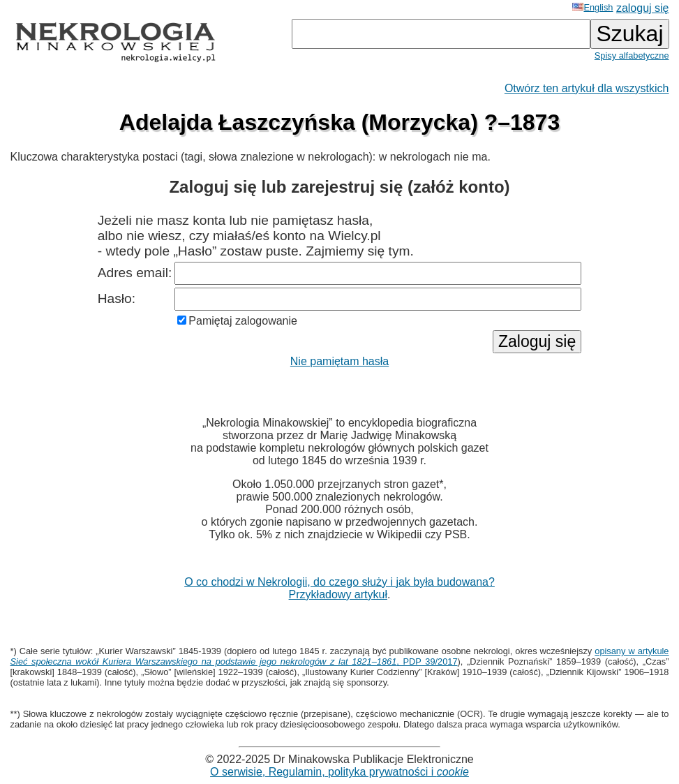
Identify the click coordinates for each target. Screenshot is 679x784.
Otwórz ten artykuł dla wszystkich (587, 88)
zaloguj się (643, 8)
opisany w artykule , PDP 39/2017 (340, 656)
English (592, 7)
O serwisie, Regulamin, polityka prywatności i (339, 772)
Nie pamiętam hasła (339, 361)
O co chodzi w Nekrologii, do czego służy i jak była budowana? (339, 582)
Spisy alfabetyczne (632, 56)
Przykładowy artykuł (338, 594)
